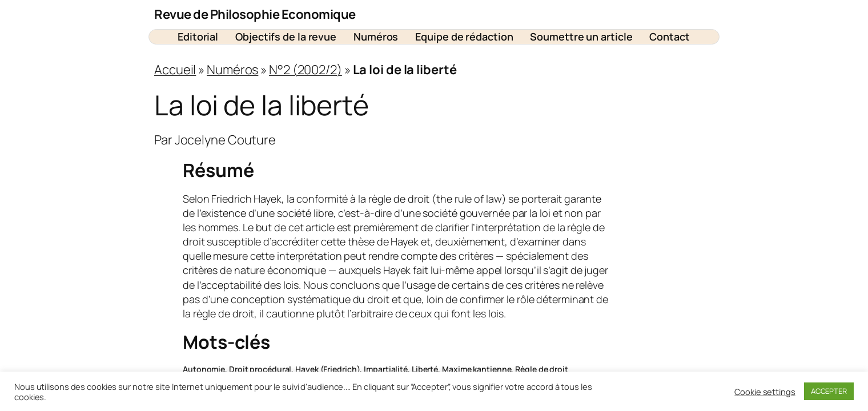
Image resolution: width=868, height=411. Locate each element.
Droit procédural (260, 369)
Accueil (175, 70)
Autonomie (204, 369)
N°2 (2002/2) (306, 70)
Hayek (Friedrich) (327, 369)
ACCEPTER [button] (829, 391)
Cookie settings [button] (765, 392)
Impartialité (386, 369)
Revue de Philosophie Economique (255, 14)
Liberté (425, 369)
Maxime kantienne (477, 369)
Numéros (232, 70)
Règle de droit (542, 369)
